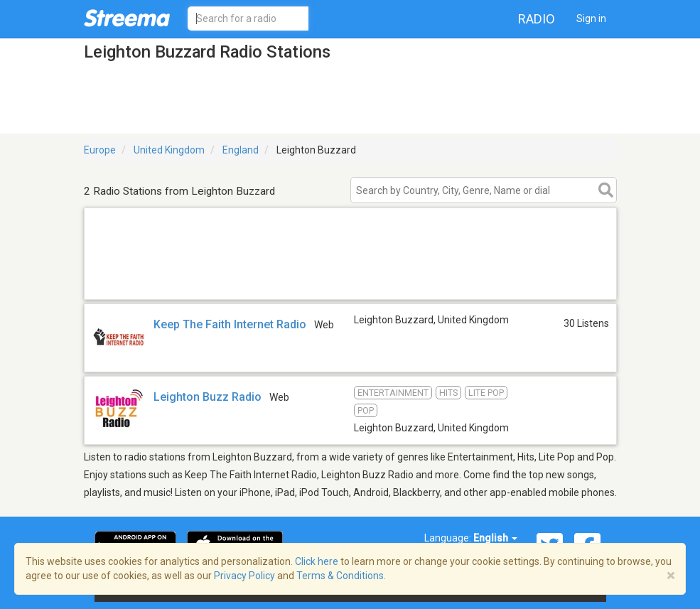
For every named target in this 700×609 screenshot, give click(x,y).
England (241, 150)
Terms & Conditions (340, 576)
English (495, 538)
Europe (100, 150)
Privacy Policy (244, 576)
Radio (537, 19)
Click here (317, 561)
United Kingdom (169, 150)
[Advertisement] (350, 281)
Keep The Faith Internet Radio (230, 324)
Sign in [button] (591, 18)
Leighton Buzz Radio (208, 397)
